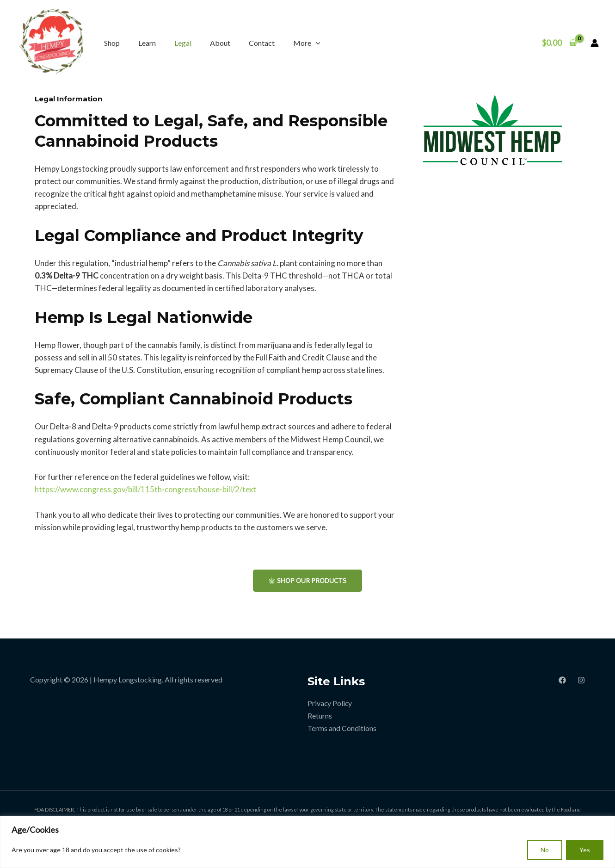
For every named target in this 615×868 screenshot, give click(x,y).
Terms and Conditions (342, 728)
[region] (307, 842)
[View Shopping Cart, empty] (560, 43)
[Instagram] (581, 680)
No (545, 850)
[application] (316, 43)
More (307, 43)
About (220, 43)
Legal (183, 43)
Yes (585, 850)
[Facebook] (562, 680)
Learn (147, 43)
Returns (320, 716)
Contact (262, 43)
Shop (112, 43)
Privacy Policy (330, 704)
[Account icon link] (595, 43)
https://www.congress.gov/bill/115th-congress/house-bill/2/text (146, 489)
